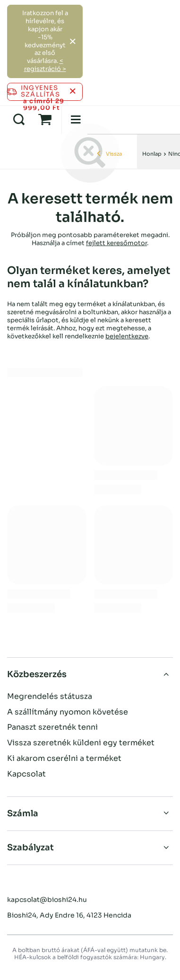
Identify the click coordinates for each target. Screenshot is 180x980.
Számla (23, 813)
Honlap (152, 154)
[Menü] (76, 120)
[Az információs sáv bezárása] (73, 92)
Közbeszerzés (37, 674)
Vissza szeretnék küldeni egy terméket (81, 743)
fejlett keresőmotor (116, 243)
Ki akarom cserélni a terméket (64, 759)
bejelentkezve (127, 336)
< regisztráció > (45, 65)
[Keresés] (19, 120)
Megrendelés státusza (50, 697)
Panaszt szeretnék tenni (52, 727)
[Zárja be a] (73, 42)
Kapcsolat (26, 774)
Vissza (109, 154)
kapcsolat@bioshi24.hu (47, 900)
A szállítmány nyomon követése (68, 712)
